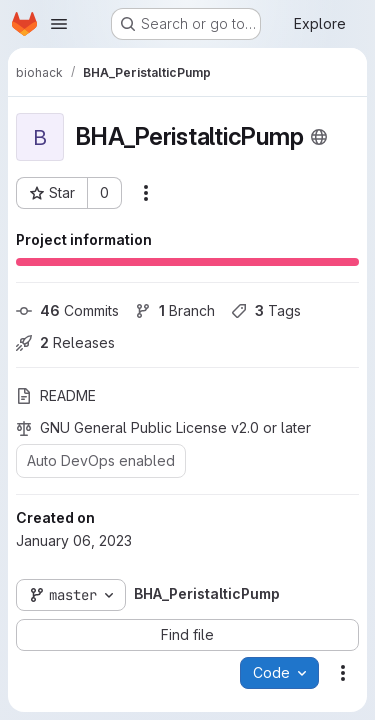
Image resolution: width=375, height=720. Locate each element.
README (56, 395)
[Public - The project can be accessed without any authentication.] (319, 137)
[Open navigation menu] (59, 24)
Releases (65, 342)
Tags (266, 310)
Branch (175, 310)
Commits (67, 310)
